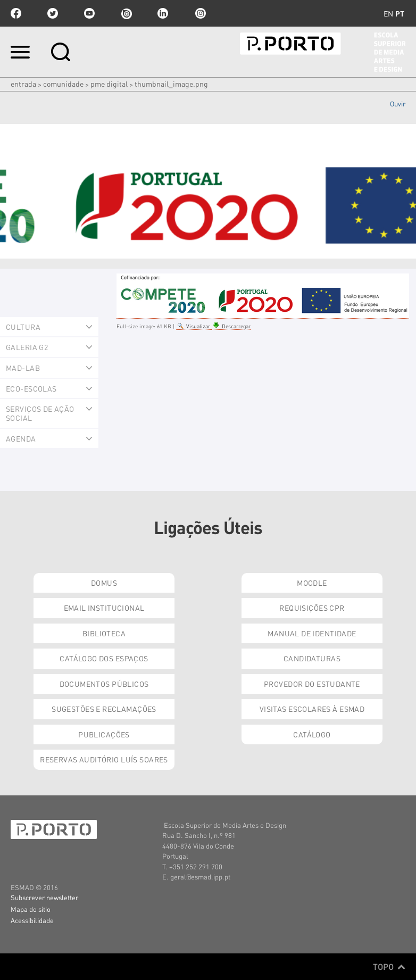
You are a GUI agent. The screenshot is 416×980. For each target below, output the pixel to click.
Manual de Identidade (312, 633)
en (388, 13)
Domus (104, 583)
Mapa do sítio (31, 909)
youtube (89, 13)
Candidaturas (312, 658)
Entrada (23, 84)
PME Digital (109, 84)
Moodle (312, 583)
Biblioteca (104, 633)
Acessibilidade (32, 920)
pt (400, 13)
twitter (53, 13)
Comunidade (63, 84)
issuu (126, 13)
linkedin (163, 13)
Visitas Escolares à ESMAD (312, 709)
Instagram (199, 13)
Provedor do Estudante (312, 684)
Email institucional (104, 608)
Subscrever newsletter (44, 897)
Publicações (104, 734)
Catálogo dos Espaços (104, 658)
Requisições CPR (312, 608)
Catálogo (312, 734)
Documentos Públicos (104, 684)
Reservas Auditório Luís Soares (104, 759)
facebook (16, 13)
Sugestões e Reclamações (104, 709)
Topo (389, 967)
